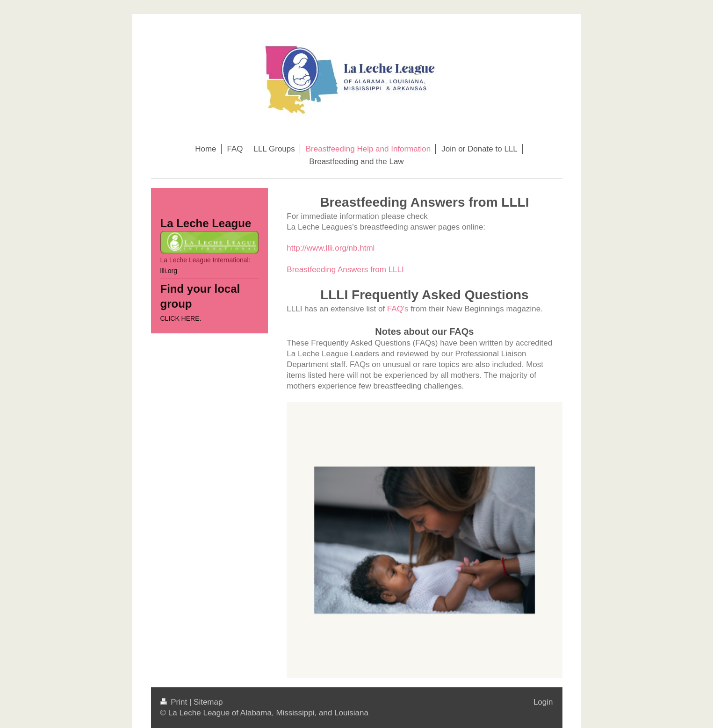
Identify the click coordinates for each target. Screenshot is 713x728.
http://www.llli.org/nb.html (331, 248)
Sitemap (208, 702)
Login (543, 702)
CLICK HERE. (181, 318)
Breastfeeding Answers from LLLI (345, 270)
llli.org (169, 271)
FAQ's (398, 309)
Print (175, 702)
